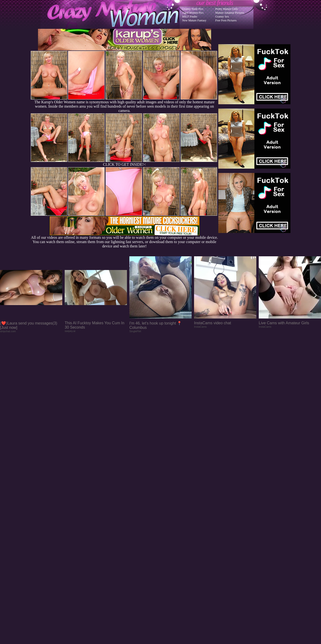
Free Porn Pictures (226, 20)
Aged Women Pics (193, 13)
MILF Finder (190, 17)
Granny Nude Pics (193, 9)
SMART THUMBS (169, 547)
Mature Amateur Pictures (230, 13)
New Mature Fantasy (194, 20)
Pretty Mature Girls (226, 9)
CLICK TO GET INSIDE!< (124, 164)
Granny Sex (222, 17)
